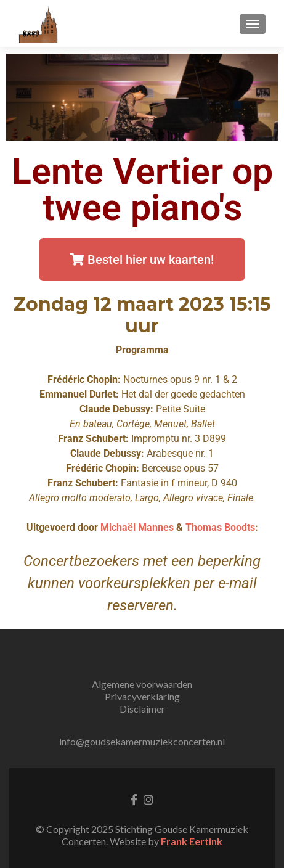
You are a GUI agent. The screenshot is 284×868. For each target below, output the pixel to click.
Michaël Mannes (137, 527)
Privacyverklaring (142, 696)
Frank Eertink (192, 841)
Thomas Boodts (220, 527)
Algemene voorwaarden (142, 684)
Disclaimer (142, 709)
